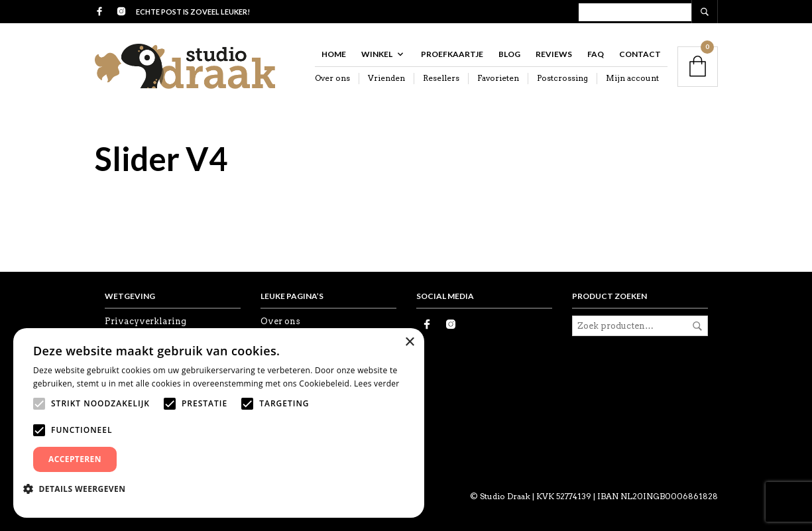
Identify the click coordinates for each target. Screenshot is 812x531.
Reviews (554, 54)
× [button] (409, 342)
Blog (509, 54)
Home (334, 54)
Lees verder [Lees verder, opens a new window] (377, 383)
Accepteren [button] (75, 459)
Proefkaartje (452, 54)
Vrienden (386, 78)
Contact (640, 54)
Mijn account (632, 78)
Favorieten (498, 78)
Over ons (332, 78)
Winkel (377, 54)
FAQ (596, 54)
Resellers (441, 78)
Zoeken (697, 326)
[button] (79, 489)
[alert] (219, 423)
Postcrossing (562, 78)
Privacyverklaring (145, 321)
